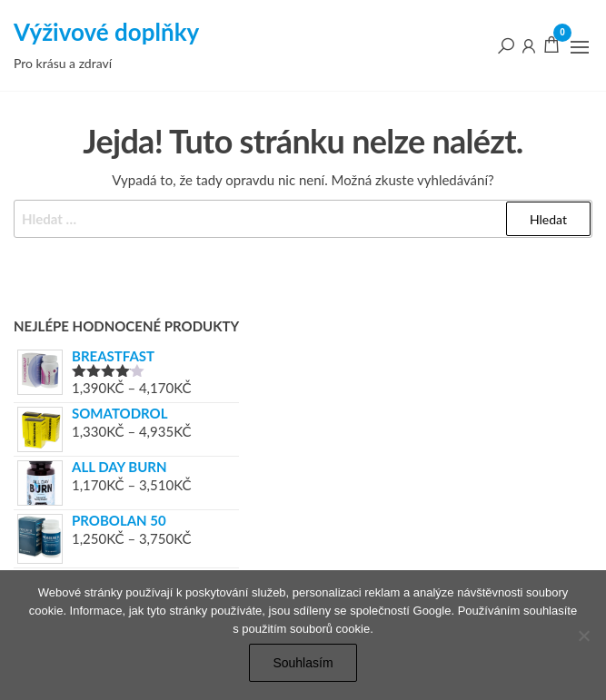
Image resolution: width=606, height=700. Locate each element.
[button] (580, 47)
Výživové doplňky (106, 32)
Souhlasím (303, 663)
